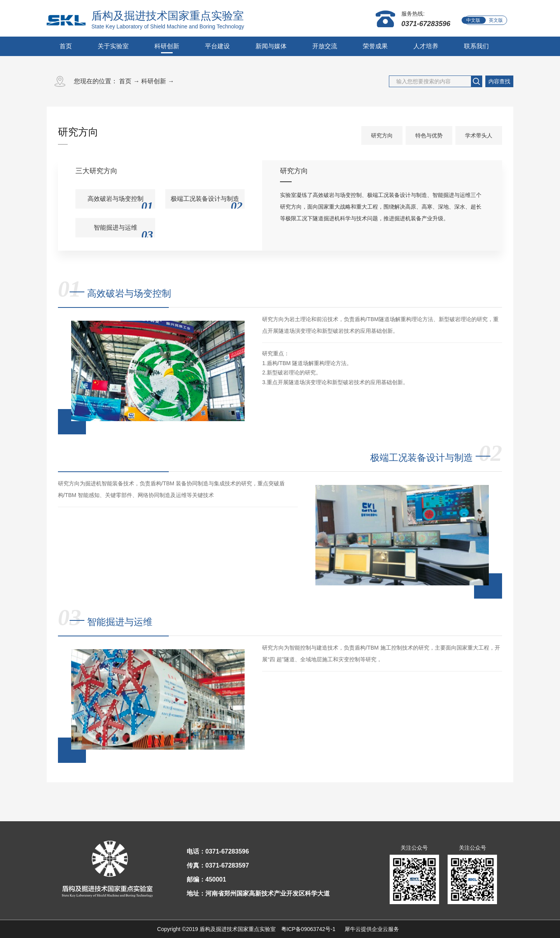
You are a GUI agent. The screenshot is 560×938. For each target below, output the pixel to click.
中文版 (473, 20)
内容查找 (499, 81)
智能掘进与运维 (120, 622)
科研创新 (154, 81)
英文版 (496, 20)
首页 (66, 46)
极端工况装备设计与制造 (422, 458)
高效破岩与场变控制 (129, 293)
